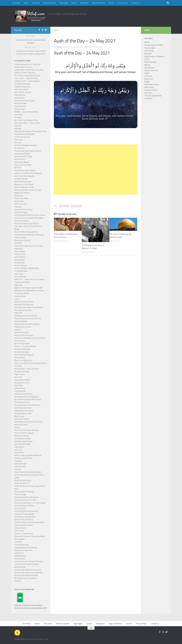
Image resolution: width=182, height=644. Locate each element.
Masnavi (147, 65)
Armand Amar (19, 148)
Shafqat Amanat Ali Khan (23, 458)
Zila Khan (18, 581)
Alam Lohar (18, 115)
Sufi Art (111, 3)
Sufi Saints (36, 3)
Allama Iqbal (150, 48)
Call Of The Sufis (20, 204)
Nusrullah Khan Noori (22, 383)
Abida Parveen (20, 98)
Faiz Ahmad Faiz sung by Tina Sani (27, 224)
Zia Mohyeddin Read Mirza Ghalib (26, 575)
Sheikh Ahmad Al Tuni (22, 483)
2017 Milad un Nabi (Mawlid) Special (27, 76)
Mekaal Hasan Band (21, 332)
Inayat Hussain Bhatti (22, 282)
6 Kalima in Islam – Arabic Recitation (27, 81)
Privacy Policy (123, 3)
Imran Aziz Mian (20, 277)
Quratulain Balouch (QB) (23, 413)
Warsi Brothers (20, 559)
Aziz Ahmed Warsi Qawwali (24, 176)
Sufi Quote (148, 76)
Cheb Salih (18, 207)
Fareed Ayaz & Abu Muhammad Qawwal (29, 235)
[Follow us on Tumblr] (42, 30)
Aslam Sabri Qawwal (22, 162)
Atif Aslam (18, 168)
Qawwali (148, 54)
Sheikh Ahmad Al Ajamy (23, 480)
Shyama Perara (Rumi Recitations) (27, 497)
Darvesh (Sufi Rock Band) (23, 210)
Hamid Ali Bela (20, 251)
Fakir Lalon (148, 93)
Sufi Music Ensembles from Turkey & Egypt (30, 503)
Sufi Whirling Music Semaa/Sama (26, 511)
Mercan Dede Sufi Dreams (24, 335)
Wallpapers (84, 3)
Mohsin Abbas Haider (22, 344)
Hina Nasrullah (20, 263)
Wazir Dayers (149, 87)
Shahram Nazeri (20, 467)
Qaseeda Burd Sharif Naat (24, 411)
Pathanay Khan (20, 388)
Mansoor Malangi (21, 321)
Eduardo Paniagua (21, 212)
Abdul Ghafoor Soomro (23, 92)
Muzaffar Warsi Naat (22, 372)
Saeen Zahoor (19, 447)
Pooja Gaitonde (20, 391)
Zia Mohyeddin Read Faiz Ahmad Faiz (28, 570)
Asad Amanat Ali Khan (22, 154)
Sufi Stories (149, 51)
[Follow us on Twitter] (46, 30)
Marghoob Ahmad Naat (23, 327)
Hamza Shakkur (20, 257)
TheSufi (59, 47)
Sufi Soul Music (20, 508)
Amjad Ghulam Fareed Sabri (24, 134)
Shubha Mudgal (20, 494)
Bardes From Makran (22, 193)
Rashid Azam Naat (21, 425)
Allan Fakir (18, 126)
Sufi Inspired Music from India (25, 500)
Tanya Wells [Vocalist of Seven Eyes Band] (30, 536)
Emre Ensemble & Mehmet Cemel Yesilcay (30, 215)
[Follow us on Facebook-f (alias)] (39, 30)
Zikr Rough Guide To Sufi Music (26, 578)
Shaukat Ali (18, 461)
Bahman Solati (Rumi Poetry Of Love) (28, 190)
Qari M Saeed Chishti (22, 402)
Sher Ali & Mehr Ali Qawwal (24, 492)
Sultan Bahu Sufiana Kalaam (24, 514)
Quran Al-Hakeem (76, 206)
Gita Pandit (18, 243)
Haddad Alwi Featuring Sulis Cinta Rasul (28, 246)
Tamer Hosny (19, 531)
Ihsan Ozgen (19, 274)
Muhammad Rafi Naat (22, 349)
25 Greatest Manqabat (22, 84)
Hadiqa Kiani (19, 249)
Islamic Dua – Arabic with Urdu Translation (30, 279)
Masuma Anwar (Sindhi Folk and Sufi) (28, 319)
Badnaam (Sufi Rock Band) (24, 184)
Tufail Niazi (18, 542)
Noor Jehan (18, 377)
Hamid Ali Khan (20, 254)
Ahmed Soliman (20, 106)
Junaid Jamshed (20, 296)
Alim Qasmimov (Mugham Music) (26, 120)
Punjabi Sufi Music (151, 90)
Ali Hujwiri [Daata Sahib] (153, 96)
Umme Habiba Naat (21, 545)
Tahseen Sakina (20, 528)
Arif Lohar (18, 143)
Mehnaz (17, 330)
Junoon (17, 299)
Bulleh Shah (149, 79)
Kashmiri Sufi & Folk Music (24, 302)
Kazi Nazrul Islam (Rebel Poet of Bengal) (29, 307)
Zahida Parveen (20, 567)
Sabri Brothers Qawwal (23, 439)
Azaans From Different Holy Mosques (28, 173)
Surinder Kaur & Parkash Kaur (25, 517)
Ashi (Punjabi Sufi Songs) (23, 157)
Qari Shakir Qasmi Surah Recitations (27, 405)
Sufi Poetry (148, 98)
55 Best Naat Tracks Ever (23, 67)
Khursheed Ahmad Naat (23, 310)
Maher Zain (18, 313)
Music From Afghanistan (23, 360)
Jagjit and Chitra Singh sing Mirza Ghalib (28, 288)
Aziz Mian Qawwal (21, 179)
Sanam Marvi (19, 453)
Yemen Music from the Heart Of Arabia (28, 561)
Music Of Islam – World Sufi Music (27, 369)
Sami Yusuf (18, 450)
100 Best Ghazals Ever (22, 87)
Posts (57, 30)
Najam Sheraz (19, 374)
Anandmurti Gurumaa (22, 137)
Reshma (17, 427)
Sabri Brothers (150, 68)
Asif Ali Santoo (20, 159)
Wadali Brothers (20, 556)
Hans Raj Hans (20, 260)
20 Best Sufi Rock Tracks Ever (25, 73)
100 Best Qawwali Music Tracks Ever (27, 64)
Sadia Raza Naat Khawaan (24, 441)
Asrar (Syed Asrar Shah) (23, 165)
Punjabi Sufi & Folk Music (23, 394)
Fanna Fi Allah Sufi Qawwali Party (26, 232)
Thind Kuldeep (20, 539)
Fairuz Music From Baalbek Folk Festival (29, 218)
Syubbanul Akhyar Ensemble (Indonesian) (29, 522)
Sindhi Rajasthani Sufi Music (24, 506)
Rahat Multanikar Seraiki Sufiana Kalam (28, 422)
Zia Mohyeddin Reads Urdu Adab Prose (28, 573)
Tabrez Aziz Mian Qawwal (24, 525)
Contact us (135, 3)
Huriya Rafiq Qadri (21, 271)
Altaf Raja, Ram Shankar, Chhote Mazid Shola (30, 131)
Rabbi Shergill (19, 416)
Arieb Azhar (19, 140)
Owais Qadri (19, 386)
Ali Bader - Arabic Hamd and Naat (26, 112)
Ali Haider (18, 117)
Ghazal (147, 73)
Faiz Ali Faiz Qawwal (22, 221)
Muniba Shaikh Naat (22, 352)
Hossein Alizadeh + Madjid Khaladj (27, 268)
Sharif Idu (18, 469)
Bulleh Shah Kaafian (21, 198)
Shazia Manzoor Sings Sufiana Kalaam (28, 472)
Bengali (147, 82)
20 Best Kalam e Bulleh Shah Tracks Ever (29, 70)
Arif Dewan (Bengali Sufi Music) (26, 145)
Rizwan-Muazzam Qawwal (24, 433)
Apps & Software (98, 3)
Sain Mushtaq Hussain (22, 444)
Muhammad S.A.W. (151, 71)
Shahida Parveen (20, 464)
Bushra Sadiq (19, 201)
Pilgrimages (64, 3)
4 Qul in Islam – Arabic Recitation (26, 78)
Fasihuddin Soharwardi (23, 240)
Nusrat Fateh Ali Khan (22, 380)
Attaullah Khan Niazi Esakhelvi (25, 170)
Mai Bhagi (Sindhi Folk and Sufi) (26, 316)
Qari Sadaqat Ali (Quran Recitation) (27, 397)
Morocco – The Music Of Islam (25, 346)
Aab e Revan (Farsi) (21, 89)
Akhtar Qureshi (20, 109)
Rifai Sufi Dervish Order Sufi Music (27, 430)
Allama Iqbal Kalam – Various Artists (27, 123)
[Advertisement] (96, 170)
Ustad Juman (19, 553)
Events (74, 3)
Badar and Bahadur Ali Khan (24, 187)
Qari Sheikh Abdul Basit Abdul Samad (28, 400)
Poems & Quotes (50, 3)
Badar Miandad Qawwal (23, 182)
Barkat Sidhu (19, 196)
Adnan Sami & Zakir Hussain (24, 101)
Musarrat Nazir (20, 358)
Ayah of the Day (64, 206)
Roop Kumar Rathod (22, 436)
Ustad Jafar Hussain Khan (23, 550)
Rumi (147, 42)
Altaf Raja (18, 129)
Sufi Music (16, 3)
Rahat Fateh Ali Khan (22, 419)
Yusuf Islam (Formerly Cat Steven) (27, 564)
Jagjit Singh (18, 285)
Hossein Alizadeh (21, 265)
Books (26, 3)
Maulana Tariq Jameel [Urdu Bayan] (27, 324)
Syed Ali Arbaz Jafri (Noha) (24, 520)
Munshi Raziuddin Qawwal (24, 355)
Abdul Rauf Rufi (20, 95)
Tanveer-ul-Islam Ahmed (24, 534)
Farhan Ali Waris (20, 238)
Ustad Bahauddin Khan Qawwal (26, 548)
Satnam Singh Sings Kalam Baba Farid (28, 455)
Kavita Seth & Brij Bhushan (24, 305)
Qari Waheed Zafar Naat (23, 408)
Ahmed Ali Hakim (21, 103)
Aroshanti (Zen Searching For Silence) (28, 151)
